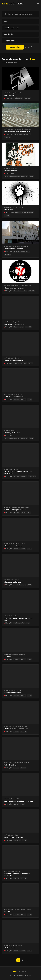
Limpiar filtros (30, 47)
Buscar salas (15, 47)
